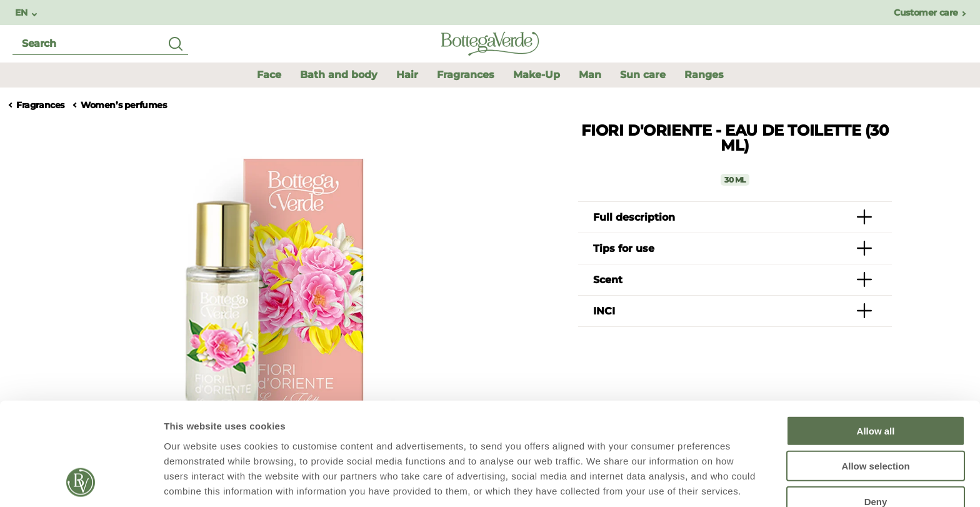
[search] (100, 44)
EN (22, 13)
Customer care (926, 13)
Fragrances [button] (466, 75)
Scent (608, 280)
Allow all (876, 337)
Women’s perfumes (124, 105)
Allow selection (875, 372)
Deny (876, 407)
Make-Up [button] (537, 75)
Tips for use (624, 248)
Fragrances (40, 105)
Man (590, 75)
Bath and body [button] (339, 75)
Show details (656, 482)
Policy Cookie (214, 442)
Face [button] (269, 75)
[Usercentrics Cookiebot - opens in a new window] (81, 483)
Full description (634, 217)
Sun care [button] (643, 75)
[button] (590, 75)
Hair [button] (407, 75)
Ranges (704, 75)
